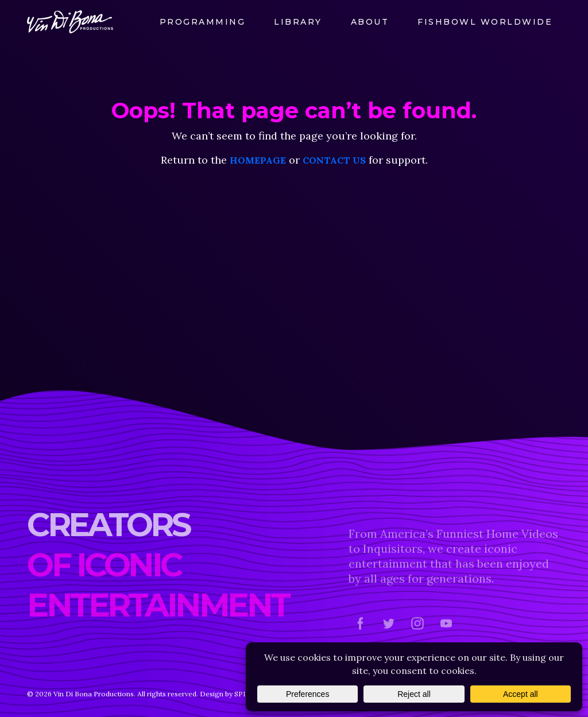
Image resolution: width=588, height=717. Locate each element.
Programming (203, 22)
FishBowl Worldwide (485, 22)
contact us (334, 160)
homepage (258, 160)
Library (298, 22)
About (370, 22)
